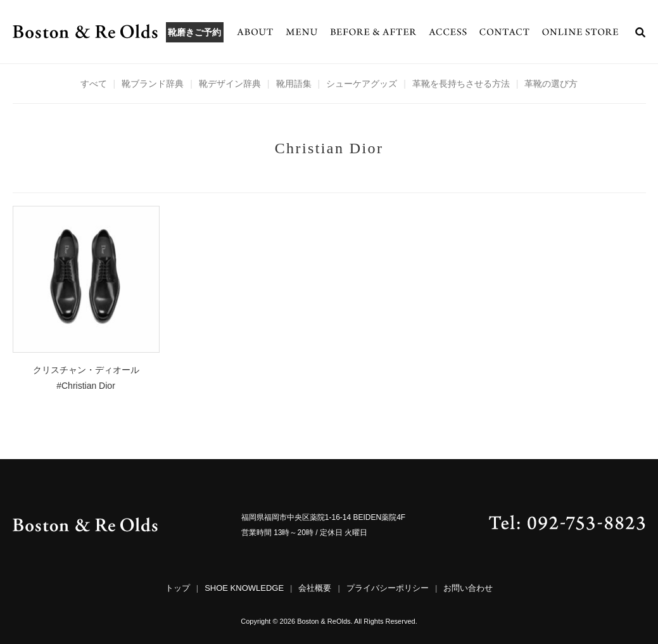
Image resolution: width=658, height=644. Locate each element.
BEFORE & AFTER (373, 32)
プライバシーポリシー (388, 588)
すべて (94, 84)
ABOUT (255, 32)
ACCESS (448, 32)
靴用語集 (294, 84)
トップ (178, 588)
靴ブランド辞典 (153, 84)
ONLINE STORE (580, 32)
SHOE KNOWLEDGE (244, 588)
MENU (301, 32)
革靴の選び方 (551, 84)
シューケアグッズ (362, 84)
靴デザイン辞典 (230, 84)
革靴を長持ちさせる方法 (461, 84)
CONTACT (504, 32)
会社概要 (315, 588)
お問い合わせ (468, 588)
